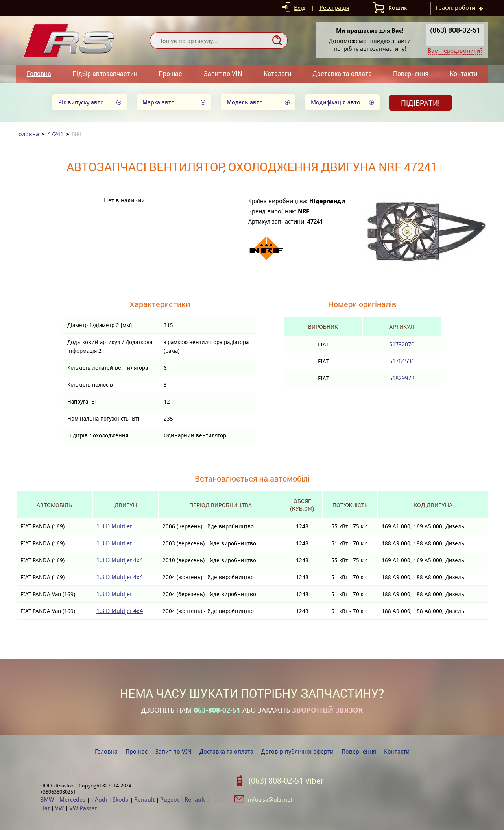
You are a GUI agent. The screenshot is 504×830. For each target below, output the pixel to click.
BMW (48, 799)
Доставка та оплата (342, 73)
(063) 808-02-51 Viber (286, 781)
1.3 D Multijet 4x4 (120, 560)
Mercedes (73, 799)
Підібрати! (420, 103)
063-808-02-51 (217, 710)
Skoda (121, 799)
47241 (55, 134)
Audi (102, 799)
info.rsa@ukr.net (270, 799)
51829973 (402, 378)
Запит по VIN (223, 73)
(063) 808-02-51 (455, 30)
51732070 (402, 344)
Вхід (300, 8)
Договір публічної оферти (297, 751)
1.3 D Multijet (114, 526)
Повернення (411, 73)
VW (60, 808)
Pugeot (170, 799)
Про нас (170, 73)
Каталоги (277, 73)
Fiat (46, 808)
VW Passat (83, 808)
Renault (145, 799)
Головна (39, 73)
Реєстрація (334, 8)
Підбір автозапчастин (105, 73)
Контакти (463, 73)
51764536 (402, 361)
